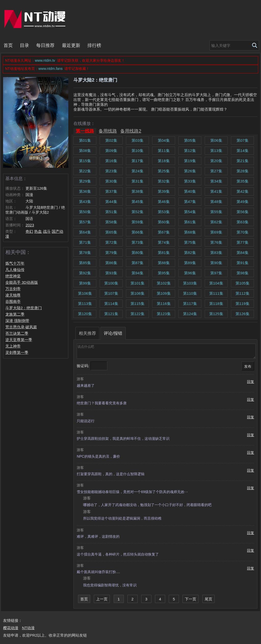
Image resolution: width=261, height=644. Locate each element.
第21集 (243, 161)
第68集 (190, 232)
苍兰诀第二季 (17, 333)
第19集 (190, 161)
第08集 (85, 151)
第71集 (85, 242)
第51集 (111, 212)
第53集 (164, 212)
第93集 (111, 273)
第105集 (243, 283)
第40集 (190, 191)
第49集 (243, 202)
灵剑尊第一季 (17, 353)
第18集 (164, 161)
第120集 (85, 314)
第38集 (138, 191)
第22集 (85, 171)
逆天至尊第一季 (19, 340)
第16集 (111, 161)
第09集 (111, 151)
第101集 (138, 283)
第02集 (111, 140)
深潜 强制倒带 (17, 321)
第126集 (243, 314)
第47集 (190, 202)
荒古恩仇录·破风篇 (21, 327)
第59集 (138, 222)
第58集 (111, 222)
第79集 (111, 253)
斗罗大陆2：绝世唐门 (24, 308)
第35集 (243, 181)
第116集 (164, 304)
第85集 (85, 263)
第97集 (216, 273)
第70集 (243, 232)
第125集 (216, 314)
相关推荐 (87, 333)
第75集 (190, 242)
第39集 (164, 191)
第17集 (138, 161)
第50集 (85, 212)
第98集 (243, 273)
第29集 (85, 181)
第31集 (138, 181)
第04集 (164, 140)
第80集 (138, 253)
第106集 (85, 293)
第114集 (111, 304)
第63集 (243, 222)
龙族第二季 (15, 314)
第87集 (138, 263)
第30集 (111, 181)
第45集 (138, 202)
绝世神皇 (13, 276)
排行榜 (94, 45)
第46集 (164, 202)
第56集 (243, 212)
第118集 (216, 304)
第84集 (243, 253)
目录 (24, 45)
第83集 (216, 253)
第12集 (190, 151)
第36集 (85, 191)
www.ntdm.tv (45, 60)
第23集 (111, 171)
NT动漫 (36, 19)
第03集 (138, 140)
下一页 (191, 599)
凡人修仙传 (15, 270)
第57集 (85, 222)
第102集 (164, 283)
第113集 (85, 304)
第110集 (190, 293)
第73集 (138, 242)
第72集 (111, 242)
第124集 (190, 314)
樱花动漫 (11, 628)
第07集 (243, 140)
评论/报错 (113, 333)
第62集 (216, 222)
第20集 (216, 161)
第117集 (190, 304)
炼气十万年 (15, 263)
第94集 (138, 273)
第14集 (243, 151)
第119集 (243, 304)
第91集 (243, 263)
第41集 (216, 191)
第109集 (164, 293)
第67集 (164, 232)
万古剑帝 (13, 289)
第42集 (243, 191)
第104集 (216, 283)
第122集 (138, 314)
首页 (8, 45)
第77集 (243, 242)
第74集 (164, 242)
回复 (251, 382)
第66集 (138, 232)
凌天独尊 (13, 295)
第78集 (85, 253)
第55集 (216, 212)
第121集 (111, 314)
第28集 (243, 171)
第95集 (164, 273)
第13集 (216, 151)
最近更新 (71, 45)
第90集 (216, 263)
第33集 (190, 181)
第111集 (216, 293)
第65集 (111, 232)
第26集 (190, 171)
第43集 (85, 202)
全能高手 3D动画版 (22, 282)
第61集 (190, 222)
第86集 (111, 263)
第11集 (164, 151)
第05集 (190, 140)
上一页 (102, 599)
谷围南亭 (13, 302)
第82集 (190, 253)
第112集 (243, 293)
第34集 (216, 181)
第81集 (164, 253)
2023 (30, 225)
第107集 (111, 293)
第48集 (216, 202)
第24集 (138, 171)
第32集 (164, 181)
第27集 (216, 171)
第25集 (164, 171)
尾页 (208, 599)
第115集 (138, 304)
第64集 (85, 232)
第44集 (111, 202)
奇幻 (29, 231)
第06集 (216, 140)
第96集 (190, 273)
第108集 (138, 293)
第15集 (85, 161)
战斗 (47, 231)
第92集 (85, 273)
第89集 (190, 263)
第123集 (164, 314)
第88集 (164, 263)
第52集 (138, 212)
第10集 (138, 151)
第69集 (216, 232)
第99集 (85, 283)
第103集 (190, 283)
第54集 (190, 212)
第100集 (111, 283)
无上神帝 (13, 346)
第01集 (85, 140)
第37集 (111, 191)
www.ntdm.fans (51, 69)
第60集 (164, 222)
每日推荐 (45, 45)
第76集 (216, 242)
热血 (38, 231)
